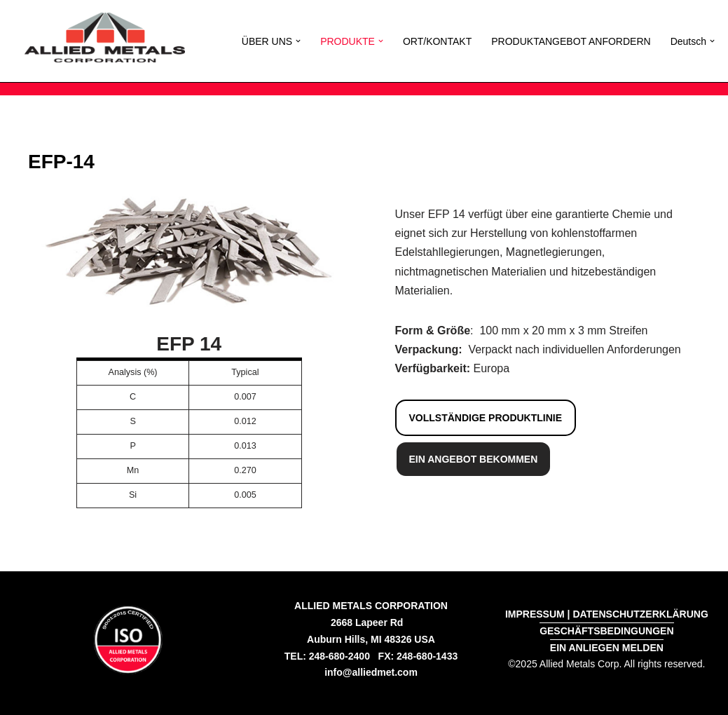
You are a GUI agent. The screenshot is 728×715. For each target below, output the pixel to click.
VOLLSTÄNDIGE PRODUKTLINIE (486, 418)
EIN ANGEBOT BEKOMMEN (474, 459)
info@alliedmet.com (371, 672)
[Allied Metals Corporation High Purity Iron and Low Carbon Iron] (105, 38)
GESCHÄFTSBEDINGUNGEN (606, 631)
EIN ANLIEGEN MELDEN (607, 648)
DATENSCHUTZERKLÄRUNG (640, 614)
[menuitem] (688, 41)
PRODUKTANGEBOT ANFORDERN (571, 41)
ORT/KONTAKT (437, 41)
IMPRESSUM (535, 614)
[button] (298, 41)
